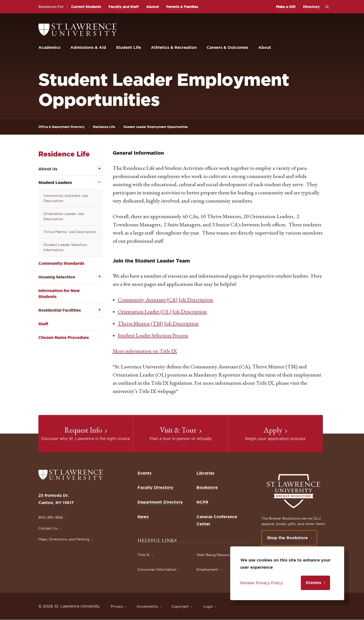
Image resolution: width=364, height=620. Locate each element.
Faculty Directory (155, 487)
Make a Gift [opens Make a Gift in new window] (286, 7)
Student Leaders (55, 182)
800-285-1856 (51, 517)
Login (208, 606)
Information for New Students (59, 294)
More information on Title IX (145, 351)
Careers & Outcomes (227, 47)
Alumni (153, 7)
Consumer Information (157, 569)
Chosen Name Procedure (64, 337)
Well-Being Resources (215, 555)
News (143, 517)
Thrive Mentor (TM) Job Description (158, 323)
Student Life (128, 47)
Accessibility (147, 606)
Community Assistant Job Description (66, 198)
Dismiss (313, 583)
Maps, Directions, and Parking (64, 539)
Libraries (205, 473)
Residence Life (104, 127)
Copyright (180, 606)
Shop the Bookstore (287, 538)
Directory (311, 7)
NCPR (202, 502)
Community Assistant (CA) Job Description (165, 300)
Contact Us (48, 528)
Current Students (86, 7)
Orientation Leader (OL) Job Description (162, 311)
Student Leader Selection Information (65, 247)
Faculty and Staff (124, 7)
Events (144, 473)
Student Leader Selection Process (153, 335)
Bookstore (207, 487)
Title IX (144, 555)
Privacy (117, 606)
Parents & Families (182, 7)
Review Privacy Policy (262, 583)
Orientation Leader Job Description (64, 216)
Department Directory (160, 502)
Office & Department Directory (61, 127)
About (265, 47)
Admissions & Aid (88, 47)
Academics (49, 47)
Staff (43, 324)
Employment (207, 569)
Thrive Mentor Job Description (70, 232)
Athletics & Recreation (174, 47)
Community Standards (61, 263)
